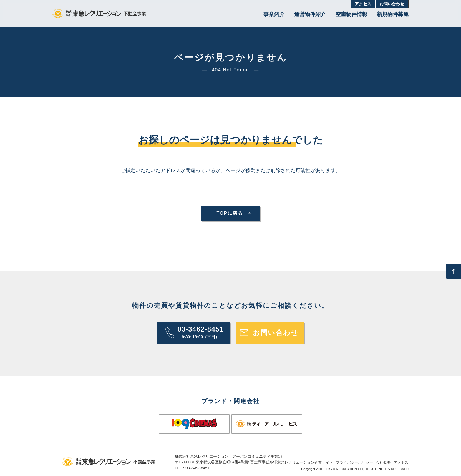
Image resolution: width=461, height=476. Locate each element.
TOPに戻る (230, 213)
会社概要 (383, 462)
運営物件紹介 (310, 14)
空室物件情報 (351, 14)
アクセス (363, 4)
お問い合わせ (392, 4)
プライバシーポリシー (354, 462)
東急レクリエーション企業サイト (305, 462)
